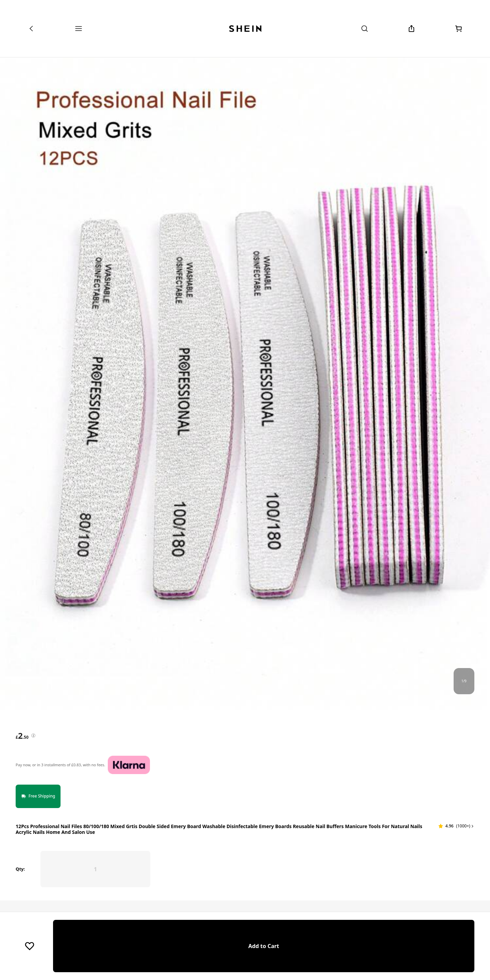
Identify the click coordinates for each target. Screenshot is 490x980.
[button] (456, 798)
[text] (22, 736)
